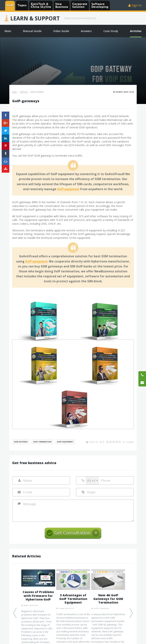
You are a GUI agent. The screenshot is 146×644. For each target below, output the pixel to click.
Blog (15, 92)
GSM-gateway (21, 442)
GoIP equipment (68, 189)
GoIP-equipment (65, 442)
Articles (24, 92)
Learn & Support (35, 18)
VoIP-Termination (42, 442)
